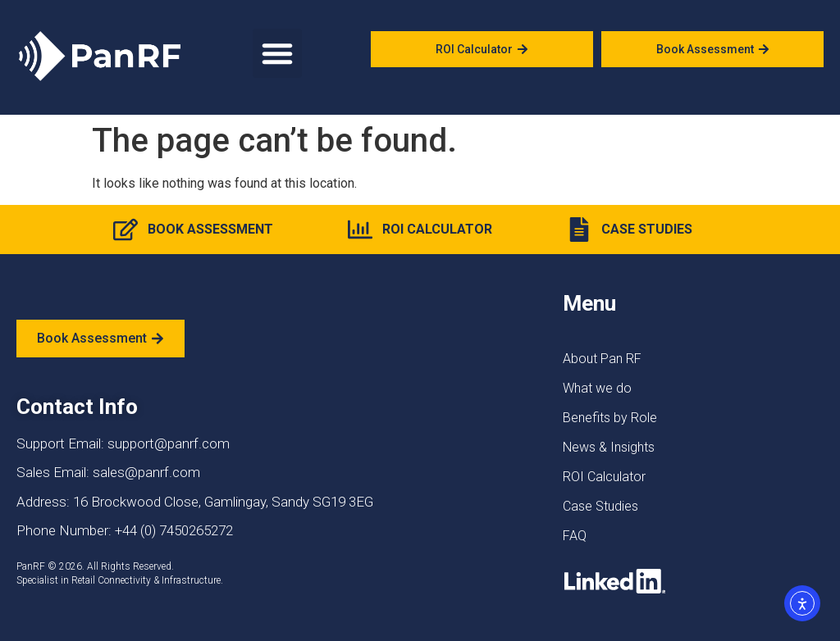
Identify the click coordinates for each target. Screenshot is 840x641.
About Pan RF (602, 359)
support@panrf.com (169, 443)
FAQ (575, 536)
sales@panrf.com (146, 472)
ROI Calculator (604, 477)
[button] (277, 53)
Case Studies (600, 506)
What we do (597, 388)
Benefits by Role (610, 418)
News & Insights (609, 447)
